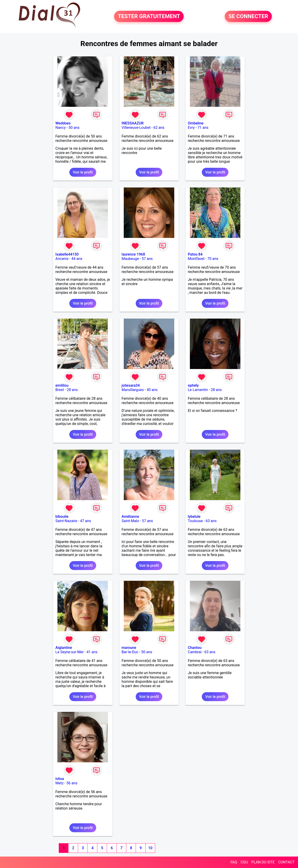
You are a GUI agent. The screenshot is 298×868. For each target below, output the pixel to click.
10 (150, 848)
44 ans (77, 259)
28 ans (72, 390)
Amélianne (130, 517)
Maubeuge (130, 259)
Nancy (60, 128)
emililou (62, 385)
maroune (129, 648)
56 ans (72, 783)
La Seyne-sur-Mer (69, 652)
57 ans (147, 259)
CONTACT (286, 862)
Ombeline (196, 123)
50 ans (74, 128)
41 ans (92, 652)
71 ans (203, 128)
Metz (59, 783)
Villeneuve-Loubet (136, 128)
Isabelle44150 (67, 254)
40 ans (152, 390)
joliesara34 (131, 385)
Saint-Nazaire (66, 521)
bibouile (62, 517)
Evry (191, 128)
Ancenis (62, 259)
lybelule (194, 517)
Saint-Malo (130, 521)
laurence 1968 (133, 254)
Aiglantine (64, 648)
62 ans (159, 128)
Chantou (195, 648)
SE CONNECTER (248, 17)
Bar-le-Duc (130, 652)
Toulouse (195, 521)
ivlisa (60, 779)
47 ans (86, 521)
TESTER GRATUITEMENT (149, 17)
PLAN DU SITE (263, 862)
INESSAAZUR (133, 123)
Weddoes (63, 123)
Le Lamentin (198, 390)
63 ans (211, 521)
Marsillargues (133, 390)
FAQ (234, 862)
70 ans (213, 259)
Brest (60, 390)
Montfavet (196, 259)
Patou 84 (195, 254)
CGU (244, 862)
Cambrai (195, 652)
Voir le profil (83, 172)
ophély (193, 385)
